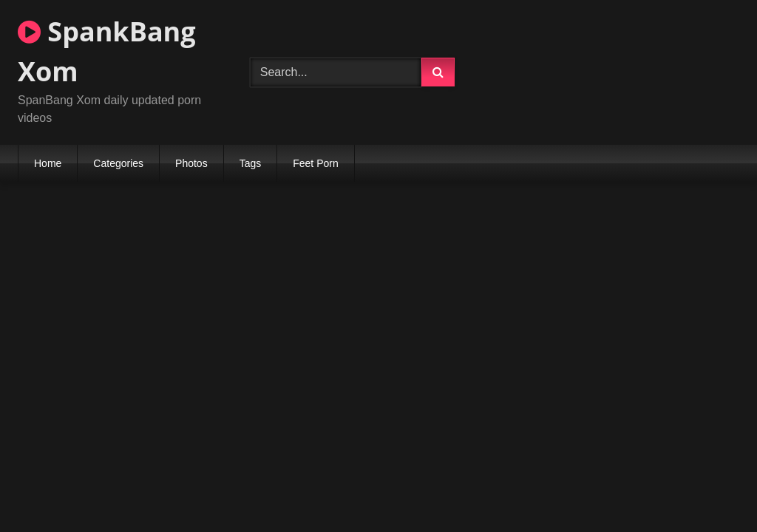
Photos (191, 163)
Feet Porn (315, 163)
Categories (118, 163)
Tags (251, 163)
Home (48, 163)
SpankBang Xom (107, 51)
